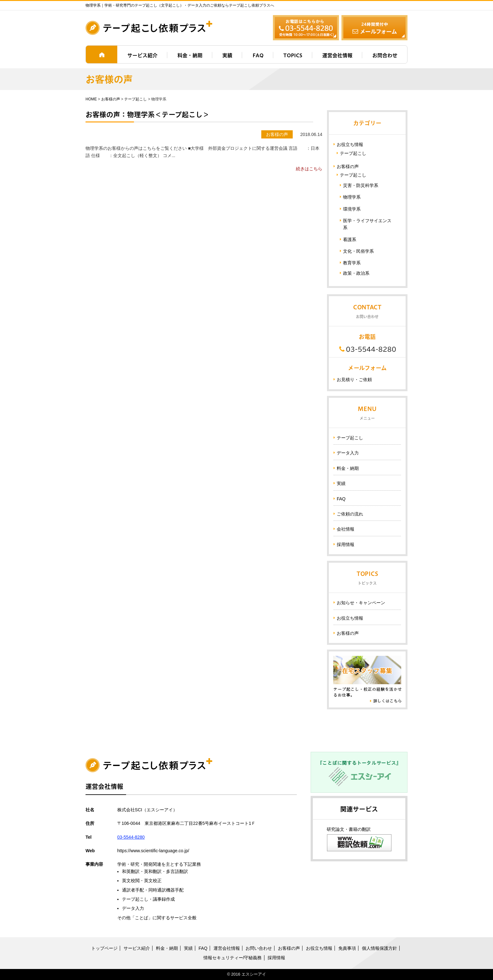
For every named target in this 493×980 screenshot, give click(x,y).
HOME (91, 99)
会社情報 (346, 529)
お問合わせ (385, 55)
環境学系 (352, 209)
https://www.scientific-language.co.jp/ (153, 851)
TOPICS (293, 55)
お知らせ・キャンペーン (361, 603)
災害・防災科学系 (361, 185)
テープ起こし (136, 99)
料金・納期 (190, 55)
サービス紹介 (142, 55)
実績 (227, 55)
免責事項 (347, 948)
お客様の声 (111, 99)
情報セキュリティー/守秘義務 (233, 958)
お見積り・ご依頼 (354, 380)
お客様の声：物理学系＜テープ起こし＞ (147, 115)
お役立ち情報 (350, 144)
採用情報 (346, 544)
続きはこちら (309, 169)
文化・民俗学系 (358, 251)
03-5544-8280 (131, 837)
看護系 (350, 239)
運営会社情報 (337, 55)
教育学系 (352, 263)
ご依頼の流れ (350, 514)
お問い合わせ (259, 948)
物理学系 (352, 197)
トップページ (104, 948)
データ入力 (348, 453)
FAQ (258, 55)
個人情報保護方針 (379, 948)
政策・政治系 (356, 273)
